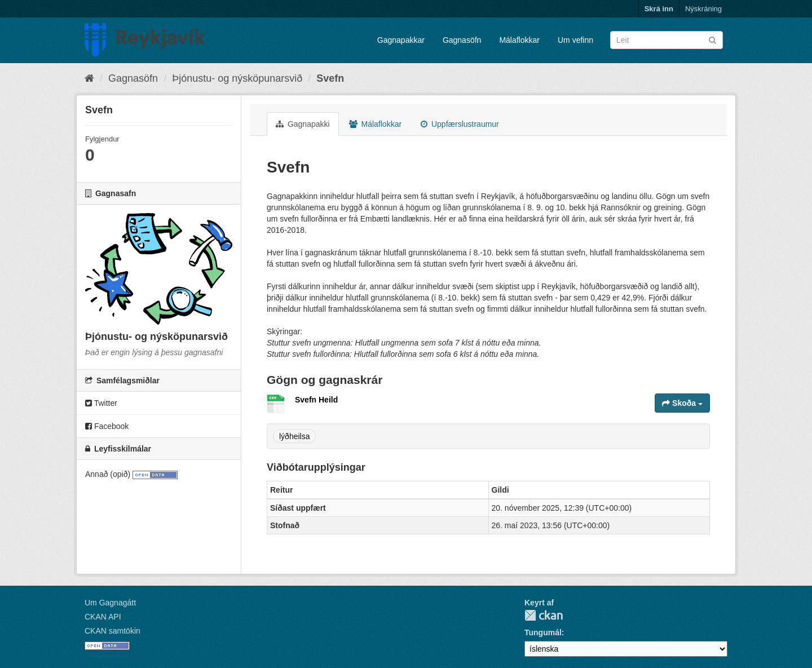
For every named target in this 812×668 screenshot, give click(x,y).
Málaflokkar (519, 40)
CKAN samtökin (112, 631)
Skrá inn (659, 9)
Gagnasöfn (462, 40)
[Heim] (89, 78)
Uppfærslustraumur (460, 124)
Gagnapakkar (401, 40)
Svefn (330, 78)
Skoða (682, 403)
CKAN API (103, 617)
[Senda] (712, 39)
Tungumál (543, 632)
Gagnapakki (303, 124)
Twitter (101, 403)
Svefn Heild (316, 400)
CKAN (544, 615)
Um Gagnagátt (110, 603)
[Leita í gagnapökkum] (667, 40)
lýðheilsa (294, 436)
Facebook (107, 426)
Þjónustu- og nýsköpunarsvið (237, 78)
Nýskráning (703, 9)
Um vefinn (575, 40)
